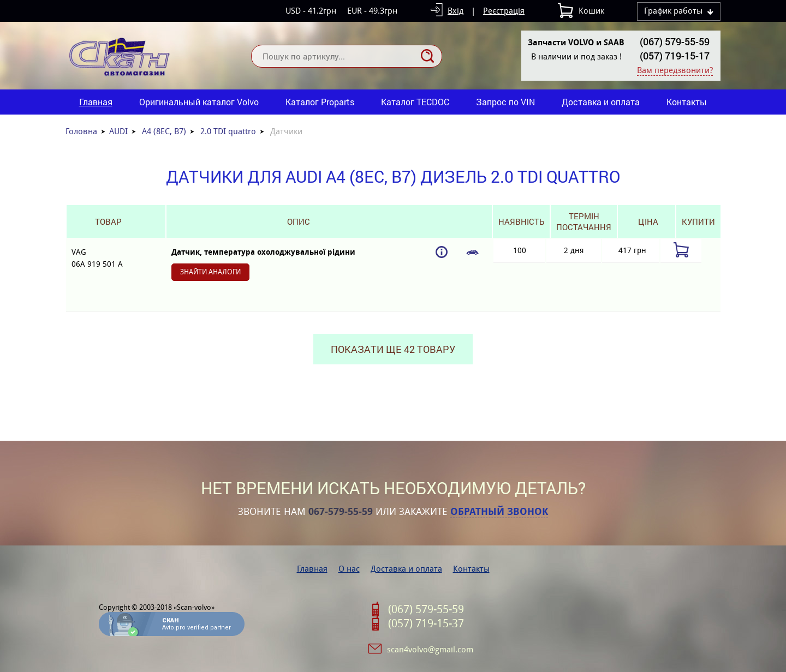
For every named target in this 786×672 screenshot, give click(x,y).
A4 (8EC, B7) (164, 131)
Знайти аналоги (210, 272)
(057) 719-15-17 (675, 56)
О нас (349, 569)
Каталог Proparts (320, 102)
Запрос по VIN (505, 102)
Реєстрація (504, 11)
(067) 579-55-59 (675, 41)
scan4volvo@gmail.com (430, 649)
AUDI (118, 131)
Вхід (455, 11)
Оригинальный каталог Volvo (199, 102)
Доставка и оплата (601, 102)
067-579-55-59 (341, 512)
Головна (81, 131)
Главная (96, 102)
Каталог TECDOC (415, 102)
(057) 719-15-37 (426, 623)
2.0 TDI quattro (228, 131)
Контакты (687, 102)
